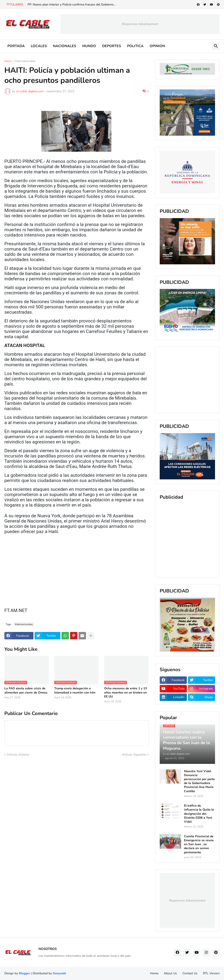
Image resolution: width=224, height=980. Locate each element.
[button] (216, 46)
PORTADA (16, 46)
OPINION (157, 46)
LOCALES (39, 46)
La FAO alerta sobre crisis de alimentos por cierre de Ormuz (26, 690)
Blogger (24, 973)
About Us (170, 973)
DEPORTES (112, 46)
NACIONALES (65, 46)
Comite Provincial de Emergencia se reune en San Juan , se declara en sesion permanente (199, 844)
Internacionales (25, 61)
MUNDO (89, 46)
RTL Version (211, 973)
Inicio (8, 61)
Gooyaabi (59, 973)
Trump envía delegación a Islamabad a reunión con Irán (75, 690)
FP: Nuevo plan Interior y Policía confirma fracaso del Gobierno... (72, 4)
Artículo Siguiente (134, 755)
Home (154, 973)
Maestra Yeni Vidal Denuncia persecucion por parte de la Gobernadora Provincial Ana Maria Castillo (199, 781)
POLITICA (135, 46)
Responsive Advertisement (140, 24)
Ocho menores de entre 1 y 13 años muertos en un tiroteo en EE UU (125, 692)
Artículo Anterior (18, 755)
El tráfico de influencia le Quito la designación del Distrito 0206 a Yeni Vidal (199, 814)
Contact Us (190, 973)
